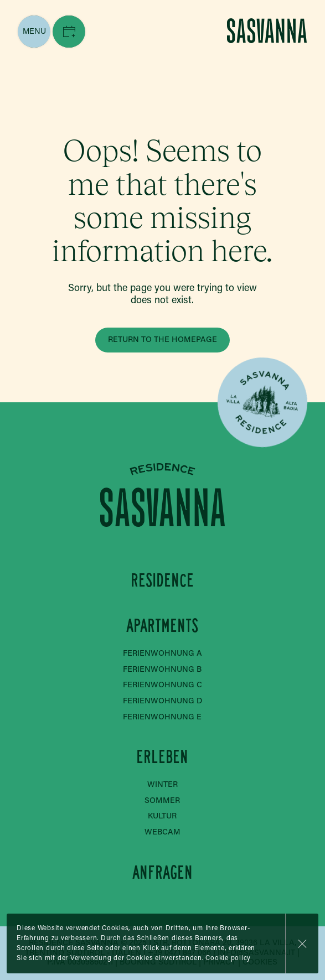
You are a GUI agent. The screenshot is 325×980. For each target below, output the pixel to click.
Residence (162, 580)
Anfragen (162, 872)
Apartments (162, 626)
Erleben (162, 757)
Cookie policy (228, 958)
